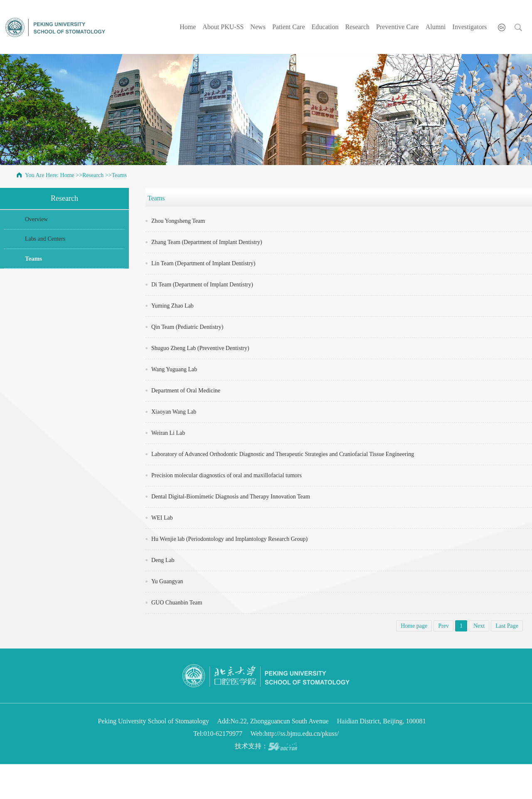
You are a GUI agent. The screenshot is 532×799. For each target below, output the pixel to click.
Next (479, 626)
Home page (414, 626)
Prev (443, 626)
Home (188, 27)
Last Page (507, 626)
